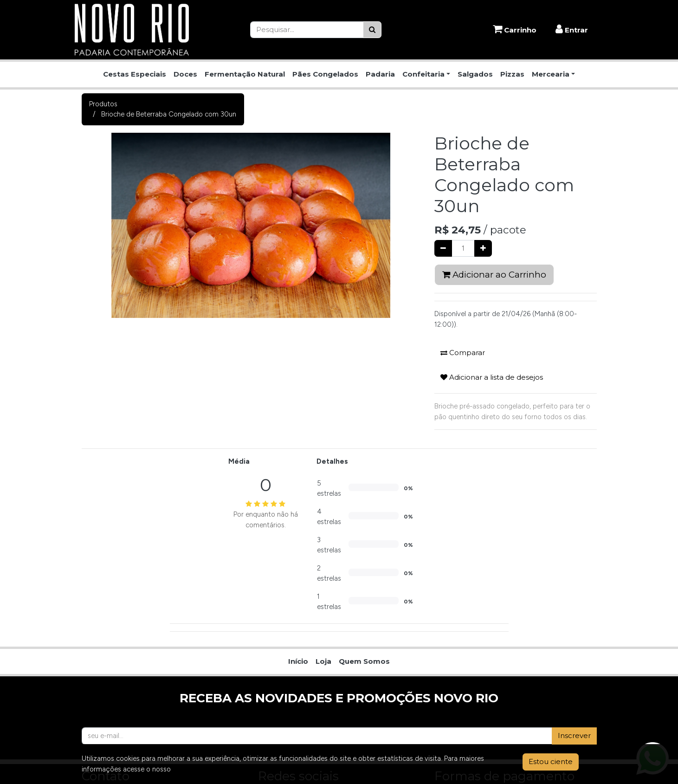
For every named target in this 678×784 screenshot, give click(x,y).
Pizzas (512, 74)
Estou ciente (551, 761)
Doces (185, 74)
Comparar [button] (463, 353)
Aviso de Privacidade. (206, 769)
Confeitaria (423, 74)
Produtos (103, 104)
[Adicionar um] (483, 249)
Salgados (475, 74)
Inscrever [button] (574, 735)
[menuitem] (298, 662)
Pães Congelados (325, 74)
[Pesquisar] (372, 30)
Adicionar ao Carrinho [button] (494, 275)
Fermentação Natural (245, 74)
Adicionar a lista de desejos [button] (492, 377)
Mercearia (551, 74)
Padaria (380, 74)
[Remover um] (443, 249)
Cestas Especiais (135, 74)
